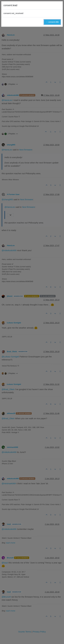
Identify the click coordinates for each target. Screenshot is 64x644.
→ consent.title (52, 22)
